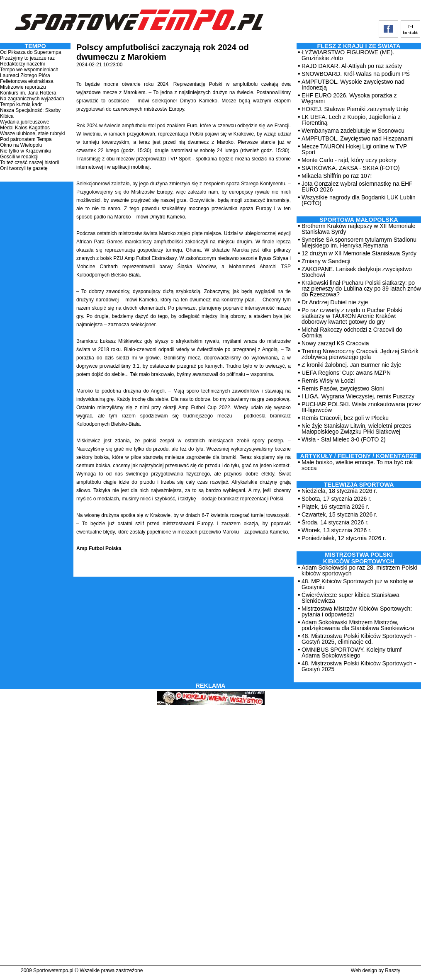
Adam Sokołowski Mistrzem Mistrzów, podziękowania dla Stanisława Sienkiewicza (358, 625)
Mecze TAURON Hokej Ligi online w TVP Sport (354, 149)
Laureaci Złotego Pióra (25, 75)
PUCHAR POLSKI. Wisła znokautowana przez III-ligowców (361, 407)
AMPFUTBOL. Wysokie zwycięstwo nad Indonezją (353, 85)
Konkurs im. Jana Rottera (28, 93)
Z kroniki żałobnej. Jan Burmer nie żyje (351, 365)
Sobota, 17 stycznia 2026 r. (337, 499)
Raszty (393, 970)
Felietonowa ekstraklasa (27, 81)
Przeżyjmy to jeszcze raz (27, 58)
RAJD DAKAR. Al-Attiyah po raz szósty (352, 66)
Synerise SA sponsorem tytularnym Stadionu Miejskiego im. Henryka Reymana (359, 243)
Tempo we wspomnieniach (29, 70)
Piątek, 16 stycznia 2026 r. (335, 507)
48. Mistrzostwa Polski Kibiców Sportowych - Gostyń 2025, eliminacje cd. (359, 639)
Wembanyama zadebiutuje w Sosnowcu (353, 131)
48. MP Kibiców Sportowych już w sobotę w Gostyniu (357, 584)
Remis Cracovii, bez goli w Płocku (345, 418)
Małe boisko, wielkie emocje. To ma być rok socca (357, 465)
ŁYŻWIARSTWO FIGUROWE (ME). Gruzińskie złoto (348, 55)
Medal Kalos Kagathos (25, 128)
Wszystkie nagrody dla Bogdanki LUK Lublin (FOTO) (359, 200)
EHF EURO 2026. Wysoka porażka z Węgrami (349, 98)
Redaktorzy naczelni (22, 64)
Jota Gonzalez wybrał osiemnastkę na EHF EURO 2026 (357, 187)
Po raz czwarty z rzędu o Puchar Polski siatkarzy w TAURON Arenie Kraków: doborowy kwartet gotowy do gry (352, 316)
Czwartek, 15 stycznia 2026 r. (339, 514)
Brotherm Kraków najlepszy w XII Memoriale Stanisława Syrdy (359, 229)
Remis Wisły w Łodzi (328, 381)
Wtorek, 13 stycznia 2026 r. (337, 530)
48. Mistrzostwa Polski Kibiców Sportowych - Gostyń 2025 (359, 666)
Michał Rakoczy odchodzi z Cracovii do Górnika (352, 332)
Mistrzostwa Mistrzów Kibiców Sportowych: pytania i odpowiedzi (357, 611)
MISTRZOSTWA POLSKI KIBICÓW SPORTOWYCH (359, 558)
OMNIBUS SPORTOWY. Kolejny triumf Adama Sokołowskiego (352, 653)
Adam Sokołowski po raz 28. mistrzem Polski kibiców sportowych (359, 570)
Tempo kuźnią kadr (21, 104)
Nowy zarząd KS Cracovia (335, 343)
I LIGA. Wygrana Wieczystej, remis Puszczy (358, 396)
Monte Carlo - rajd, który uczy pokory (349, 160)
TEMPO (35, 46)
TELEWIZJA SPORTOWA (359, 485)
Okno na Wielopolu (21, 145)
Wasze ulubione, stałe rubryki (32, 133)
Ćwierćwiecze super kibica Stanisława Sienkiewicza (350, 598)
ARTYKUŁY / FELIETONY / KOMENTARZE (359, 456)
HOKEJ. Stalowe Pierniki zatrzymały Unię (355, 109)
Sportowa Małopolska (359, 220)
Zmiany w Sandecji (326, 261)
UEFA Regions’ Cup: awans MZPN (346, 373)
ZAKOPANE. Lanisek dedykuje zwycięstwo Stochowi (357, 272)
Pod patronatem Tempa (26, 139)
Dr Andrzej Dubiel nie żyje (335, 302)
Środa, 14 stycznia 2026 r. (335, 522)
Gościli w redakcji (19, 157)
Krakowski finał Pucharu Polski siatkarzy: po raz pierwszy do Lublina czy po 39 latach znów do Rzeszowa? (361, 289)
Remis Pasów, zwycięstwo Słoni (343, 388)
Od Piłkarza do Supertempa (30, 52)
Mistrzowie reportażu (23, 87)
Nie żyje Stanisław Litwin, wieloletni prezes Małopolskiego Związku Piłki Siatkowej (357, 429)
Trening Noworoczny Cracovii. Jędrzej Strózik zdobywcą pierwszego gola (360, 354)
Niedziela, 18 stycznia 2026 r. (339, 491)
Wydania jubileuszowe (25, 122)
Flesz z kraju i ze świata (359, 46)
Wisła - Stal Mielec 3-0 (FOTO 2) (344, 439)
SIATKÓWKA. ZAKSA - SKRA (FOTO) (351, 168)
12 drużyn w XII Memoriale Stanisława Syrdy (359, 253)
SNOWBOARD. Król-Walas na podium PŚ (356, 74)
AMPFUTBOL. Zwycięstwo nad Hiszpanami (358, 138)
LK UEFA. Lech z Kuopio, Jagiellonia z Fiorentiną (351, 120)
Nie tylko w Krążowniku (26, 151)
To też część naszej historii (29, 163)
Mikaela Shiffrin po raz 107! (337, 176)
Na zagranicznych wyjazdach (32, 99)
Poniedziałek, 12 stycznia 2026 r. (344, 538)
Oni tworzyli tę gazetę (24, 168)
